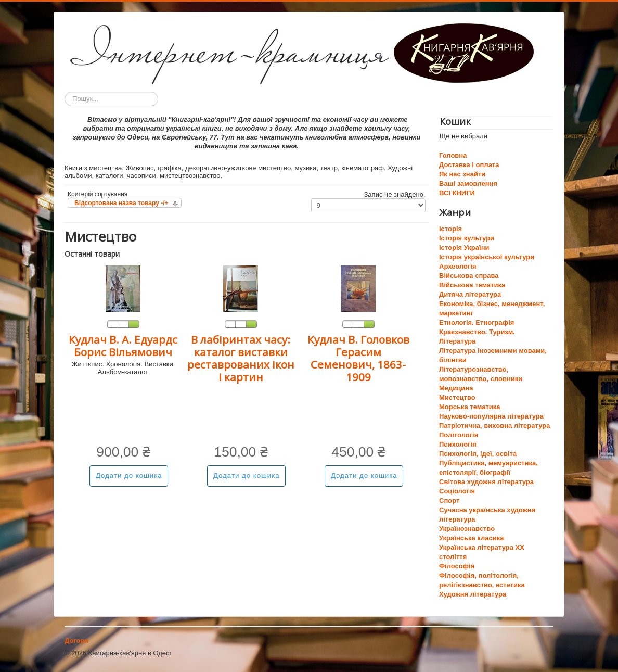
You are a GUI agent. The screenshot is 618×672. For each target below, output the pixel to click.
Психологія (458, 444)
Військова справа (469, 276)
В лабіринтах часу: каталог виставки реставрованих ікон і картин (241, 358)
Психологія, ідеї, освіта (478, 454)
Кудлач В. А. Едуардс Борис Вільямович (123, 346)
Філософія (457, 566)
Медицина (456, 388)
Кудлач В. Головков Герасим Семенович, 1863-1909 (358, 358)
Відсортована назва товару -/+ (121, 203)
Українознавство (467, 529)
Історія (450, 229)
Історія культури (467, 238)
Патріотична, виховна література (494, 426)
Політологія (459, 435)
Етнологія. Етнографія (477, 322)
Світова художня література (486, 482)
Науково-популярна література (491, 416)
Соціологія (457, 491)
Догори (76, 641)
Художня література (473, 594)
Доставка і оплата (469, 165)
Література (457, 341)
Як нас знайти (462, 174)
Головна (453, 155)
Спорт (449, 500)
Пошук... (65, 92)
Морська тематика (469, 407)
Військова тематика (472, 285)
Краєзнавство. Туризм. (477, 332)
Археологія (458, 266)
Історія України (464, 248)
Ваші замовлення (468, 183)
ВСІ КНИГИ (457, 193)
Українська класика (471, 538)
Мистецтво (457, 397)
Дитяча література (470, 294)
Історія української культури (487, 257)
